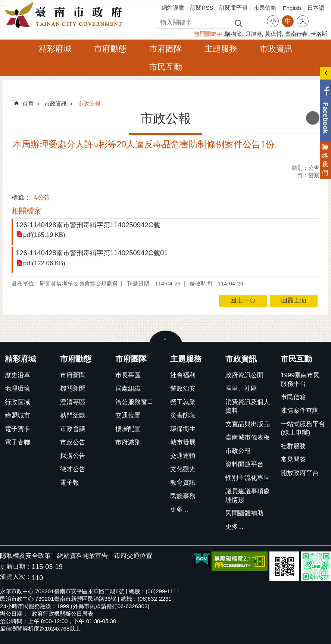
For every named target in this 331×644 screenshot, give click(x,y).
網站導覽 (173, 8)
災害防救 (183, 415)
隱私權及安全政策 (25, 556)
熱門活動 (73, 415)
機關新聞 (73, 389)
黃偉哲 (273, 34)
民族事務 (183, 496)
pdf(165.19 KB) (44, 235)
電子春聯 (18, 442)
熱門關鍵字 (208, 34)
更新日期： (16, 567)
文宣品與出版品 (248, 424)
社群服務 (293, 446)
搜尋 (163, 21)
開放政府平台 (300, 473)
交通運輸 (183, 456)
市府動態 (110, 49)
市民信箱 (265, 8)
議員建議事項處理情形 (248, 495)
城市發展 (183, 442)
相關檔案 (26, 211)
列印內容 (313, 118)
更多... (179, 509)
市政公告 (73, 442)
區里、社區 (241, 389)
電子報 (70, 483)
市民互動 (166, 67)
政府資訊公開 (244, 375)
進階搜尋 (255, 23)
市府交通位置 (133, 556)
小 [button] (273, 21)
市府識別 (128, 442)
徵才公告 (73, 469)
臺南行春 (296, 34)
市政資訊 (276, 49)
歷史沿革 (18, 375)
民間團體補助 (244, 513)
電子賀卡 (18, 429)
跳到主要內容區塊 (4, 4)
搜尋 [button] (238, 23)
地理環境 (18, 389)
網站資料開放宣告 (82, 556)
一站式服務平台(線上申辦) (303, 428)
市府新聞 (73, 375)
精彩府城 (55, 49)
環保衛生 (183, 429)
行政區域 (18, 402)
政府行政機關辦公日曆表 (63, 614)
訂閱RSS (202, 8)
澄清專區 (73, 402)
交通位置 (128, 415)
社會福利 (183, 375)
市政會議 (73, 429)
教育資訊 (183, 483)
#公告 (42, 198)
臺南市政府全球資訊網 (65, 15)
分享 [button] (318, 17)
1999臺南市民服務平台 (300, 379)
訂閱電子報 (233, 8)
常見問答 (293, 459)
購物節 (233, 34)
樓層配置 (128, 429)
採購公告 (73, 456)
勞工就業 (183, 402)
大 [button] (303, 21)
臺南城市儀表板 (248, 437)
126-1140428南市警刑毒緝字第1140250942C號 (88, 225)
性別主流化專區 (248, 478)
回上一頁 (243, 301)
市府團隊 (166, 49)
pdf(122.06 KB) (44, 263)
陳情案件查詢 (300, 411)
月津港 (254, 34)
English (292, 8)
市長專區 (128, 375)
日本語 (316, 8)
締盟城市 (18, 415)
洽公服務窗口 (134, 402)
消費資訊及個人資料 (248, 406)
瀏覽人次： (16, 577)
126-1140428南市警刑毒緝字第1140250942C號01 (92, 253)
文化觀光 (183, 469)
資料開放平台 (244, 464)
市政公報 (89, 104)
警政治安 (183, 389)
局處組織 (128, 389)
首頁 (28, 104)
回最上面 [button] (294, 301)
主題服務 (221, 49)
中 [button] (288, 21)
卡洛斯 (319, 34)
